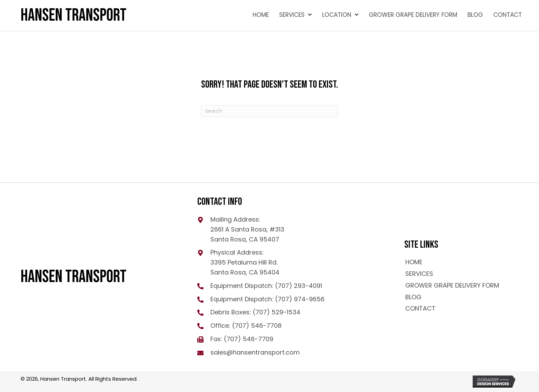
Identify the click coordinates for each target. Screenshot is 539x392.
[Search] (269, 111)
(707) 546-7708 (257, 326)
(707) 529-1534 (277, 312)
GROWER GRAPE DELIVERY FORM (452, 285)
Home (414, 262)
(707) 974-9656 (300, 299)
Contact (420, 308)
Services (419, 274)
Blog (413, 297)
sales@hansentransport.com (255, 352)
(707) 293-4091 (299, 286)
